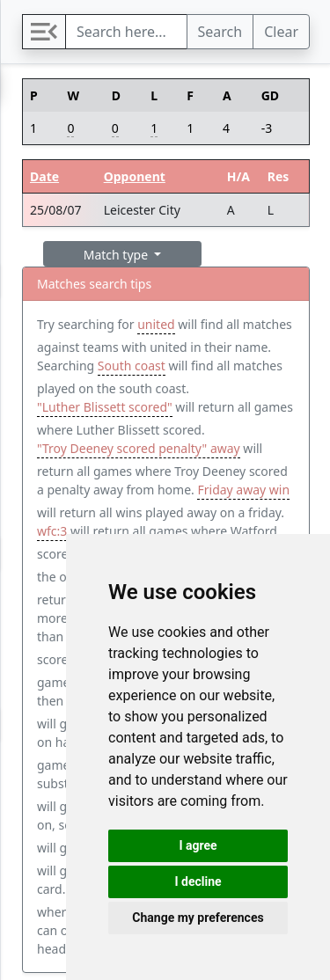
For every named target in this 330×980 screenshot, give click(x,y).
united (156, 324)
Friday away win (243, 490)
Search (220, 32)
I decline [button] (198, 881)
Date (44, 176)
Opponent (135, 176)
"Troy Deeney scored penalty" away (139, 448)
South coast (132, 366)
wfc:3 (52, 531)
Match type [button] (117, 255)
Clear (281, 32)
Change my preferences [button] (198, 918)
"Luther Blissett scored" (105, 407)
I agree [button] (198, 845)
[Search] (126, 32)
